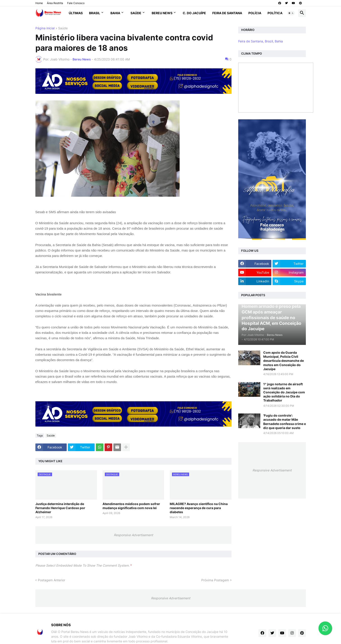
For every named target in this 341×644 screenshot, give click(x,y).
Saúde (136, 13)
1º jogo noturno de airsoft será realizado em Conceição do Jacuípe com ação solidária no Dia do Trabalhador (284, 392)
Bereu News (162, 13)
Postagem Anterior (51, 580)
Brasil (95, 13)
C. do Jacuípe (194, 13)
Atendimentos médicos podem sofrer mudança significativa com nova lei (131, 506)
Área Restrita (55, 3)
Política (275, 13)
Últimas (76, 13)
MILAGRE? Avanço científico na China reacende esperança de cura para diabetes (199, 508)
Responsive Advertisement (133, 535)
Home (39, 3)
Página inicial (45, 28)
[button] (291, 13)
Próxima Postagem (215, 580)
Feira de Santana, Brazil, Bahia (261, 41)
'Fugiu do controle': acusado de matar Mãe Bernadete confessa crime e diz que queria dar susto (285, 422)
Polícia (255, 13)
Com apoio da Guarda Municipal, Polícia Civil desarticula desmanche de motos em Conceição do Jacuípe (284, 361)
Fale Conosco (76, 3)
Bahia (115, 13)
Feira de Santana (227, 13)
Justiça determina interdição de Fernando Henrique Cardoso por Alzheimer (60, 508)
